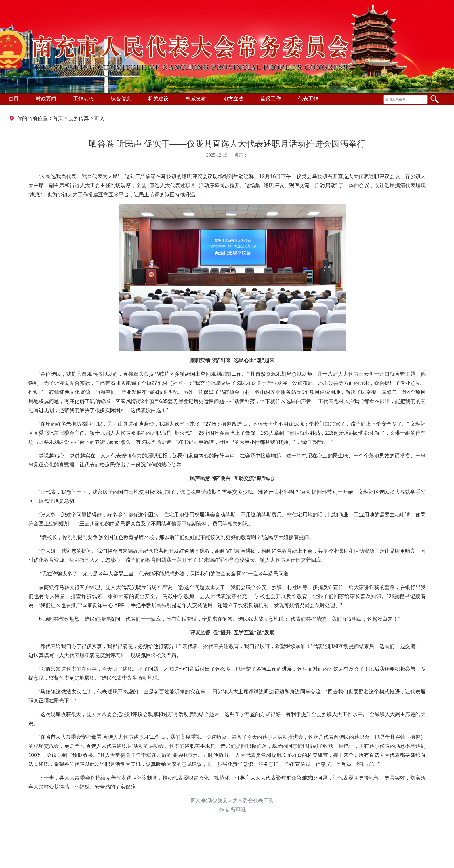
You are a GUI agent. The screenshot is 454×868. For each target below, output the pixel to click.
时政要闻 (46, 99)
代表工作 (308, 99)
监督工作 (271, 99)
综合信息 (121, 99)
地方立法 (233, 99)
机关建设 (158, 99)
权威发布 (196, 99)
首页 (14, 99)
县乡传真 (79, 118)
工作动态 (83, 99)
